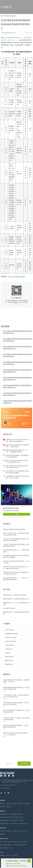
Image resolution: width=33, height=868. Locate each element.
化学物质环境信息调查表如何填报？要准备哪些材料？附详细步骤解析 (16, 556)
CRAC (26, 831)
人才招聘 (2, 807)
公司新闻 (27, 804)
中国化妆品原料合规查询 (19, 845)
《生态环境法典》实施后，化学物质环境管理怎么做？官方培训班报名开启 (16, 696)
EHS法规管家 (23, 842)
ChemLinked (3, 842)
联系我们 (9, 807)
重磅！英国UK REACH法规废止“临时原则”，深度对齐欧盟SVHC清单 (18, 467)
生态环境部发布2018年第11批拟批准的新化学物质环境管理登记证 (17, 371)
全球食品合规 (9, 649)
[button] (29, 427)
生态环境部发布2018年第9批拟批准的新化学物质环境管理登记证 (18, 332)
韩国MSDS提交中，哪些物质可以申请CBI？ (15, 595)
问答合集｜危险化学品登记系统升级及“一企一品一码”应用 (16, 562)
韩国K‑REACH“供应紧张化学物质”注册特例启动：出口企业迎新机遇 (15, 734)
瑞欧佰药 (9, 855)
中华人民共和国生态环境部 (16, 277)
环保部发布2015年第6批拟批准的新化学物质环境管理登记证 (18, 402)
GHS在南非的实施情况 (9, 608)
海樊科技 (2, 855)
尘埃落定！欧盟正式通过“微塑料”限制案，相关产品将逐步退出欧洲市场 (16, 545)
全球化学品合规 (9, 630)
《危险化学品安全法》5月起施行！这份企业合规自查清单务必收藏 (16, 719)
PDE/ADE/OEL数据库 (6, 845)
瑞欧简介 (2, 804)
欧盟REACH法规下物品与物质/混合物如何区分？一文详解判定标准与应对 (16, 573)
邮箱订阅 (9, 764)
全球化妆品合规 (9, 645)
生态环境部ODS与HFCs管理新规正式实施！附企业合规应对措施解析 (17, 472)
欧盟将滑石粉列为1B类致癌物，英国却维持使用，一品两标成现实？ (17, 446)
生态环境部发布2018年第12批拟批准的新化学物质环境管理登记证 (17, 379)
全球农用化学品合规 (11, 637)
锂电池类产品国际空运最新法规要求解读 (14, 529)
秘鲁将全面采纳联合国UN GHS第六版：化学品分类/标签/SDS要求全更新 (16, 688)
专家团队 (9, 804)
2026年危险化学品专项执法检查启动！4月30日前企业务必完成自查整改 (16, 704)
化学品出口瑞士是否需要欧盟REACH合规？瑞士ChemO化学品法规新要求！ (16, 540)
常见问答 (15, 831)
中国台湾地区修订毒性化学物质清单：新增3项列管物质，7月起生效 (16, 681)
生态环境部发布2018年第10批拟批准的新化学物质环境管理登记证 (17, 348)
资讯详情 (13, 16)
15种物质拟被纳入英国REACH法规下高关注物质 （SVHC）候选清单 (17, 477)
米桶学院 (2, 834)
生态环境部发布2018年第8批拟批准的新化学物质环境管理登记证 (18, 355)
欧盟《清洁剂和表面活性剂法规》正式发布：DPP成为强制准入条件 (17, 461)
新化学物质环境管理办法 (13, 38)
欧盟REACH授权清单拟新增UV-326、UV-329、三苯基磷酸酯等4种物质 (17, 451)
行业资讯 (7, 16)
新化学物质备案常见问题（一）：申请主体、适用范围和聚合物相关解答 (16, 579)
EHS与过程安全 (9, 660)
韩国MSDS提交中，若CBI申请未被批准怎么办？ (16, 599)
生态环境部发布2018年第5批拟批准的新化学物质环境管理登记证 (18, 363)
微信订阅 (24, 764)
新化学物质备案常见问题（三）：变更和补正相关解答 (16, 551)
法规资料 (9, 831)
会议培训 (21, 831)
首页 (2, 16)
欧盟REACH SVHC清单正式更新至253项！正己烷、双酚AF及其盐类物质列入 (18, 440)
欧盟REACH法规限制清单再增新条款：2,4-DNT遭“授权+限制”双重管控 (16, 726)
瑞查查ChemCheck (13, 842)
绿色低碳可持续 (9, 657)
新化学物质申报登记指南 (8, 33)
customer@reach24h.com (18, 866)
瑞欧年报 (21, 804)
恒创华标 (15, 855)
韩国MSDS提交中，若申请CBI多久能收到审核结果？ (16, 613)
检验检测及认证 (9, 664)
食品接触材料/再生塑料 (11, 634)
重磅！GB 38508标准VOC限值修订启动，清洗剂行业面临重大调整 (16, 711)
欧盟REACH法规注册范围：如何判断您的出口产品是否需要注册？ (17, 456)
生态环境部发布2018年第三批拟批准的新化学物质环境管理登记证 (17, 386)
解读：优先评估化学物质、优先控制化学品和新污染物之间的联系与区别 (16, 534)
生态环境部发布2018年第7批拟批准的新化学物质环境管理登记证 (18, 340)
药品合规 (7, 653)
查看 (17, 514)
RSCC (10, 848)
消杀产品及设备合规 (11, 641)
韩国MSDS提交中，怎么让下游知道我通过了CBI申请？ (16, 604)
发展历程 (15, 804)
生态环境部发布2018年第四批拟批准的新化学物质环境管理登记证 (17, 394)
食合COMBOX (4, 848)
